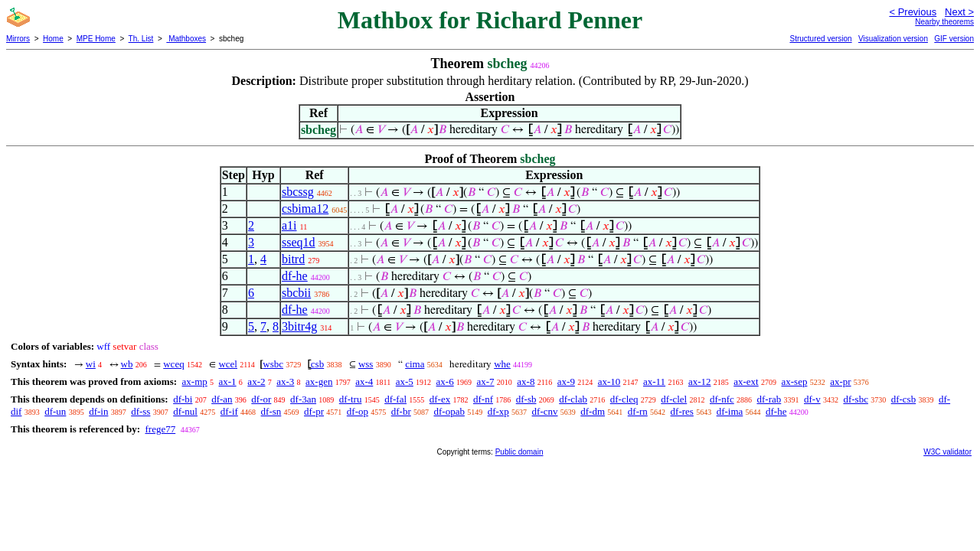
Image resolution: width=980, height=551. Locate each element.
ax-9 (566, 381)
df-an (222, 399)
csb (317, 364)
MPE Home (96, 39)
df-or (261, 399)
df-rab (769, 399)
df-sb (526, 399)
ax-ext (746, 381)
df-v (812, 399)
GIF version (954, 39)
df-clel (674, 399)
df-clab (573, 399)
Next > (959, 12)
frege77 (160, 429)
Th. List (141, 39)
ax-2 (256, 381)
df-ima (730, 411)
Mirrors (18, 39)
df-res (682, 411)
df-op (358, 411)
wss (366, 364)
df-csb (904, 399)
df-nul (185, 411)
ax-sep (794, 381)
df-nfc (722, 399)
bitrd (293, 259)
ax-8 (526, 381)
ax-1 (228, 381)
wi (91, 364)
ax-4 (364, 381)
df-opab (449, 411)
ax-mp (195, 381)
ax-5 (405, 381)
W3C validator (947, 452)
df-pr (314, 411)
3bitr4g (299, 326)
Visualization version (893, 39)
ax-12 (700, 381)
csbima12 (305, 209)
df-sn (271, 411)
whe (502, 364)
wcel (228, 364)
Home (53, 39)
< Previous (913, 12)
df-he (295, 276)
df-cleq (624, 399)
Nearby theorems (944, 22)
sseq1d (299, 242)
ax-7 (485, 381)
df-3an (303, 399)
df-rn (638, 411)
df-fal (395, 399)
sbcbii (296, 293)
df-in (98, 411)
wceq (173, 364)
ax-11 (654, 381)
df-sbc (856, 399)
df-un (55, 411)
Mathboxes (186, 39)
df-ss (140, 411)
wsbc (273, 364)
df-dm (593, 411)
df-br (401, 411)
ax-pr (840, 381)
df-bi (183, 399)
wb (127, 364)
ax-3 (285, 381)
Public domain (519, 452)
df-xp (498, 411)
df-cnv (545, 411)
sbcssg (298, 192)
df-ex (440, 399)
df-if (229, 411)
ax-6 (445, 381)
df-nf (483, 399)
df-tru (351, 399)
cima (415, 364)
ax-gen (319, 381)
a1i (289, 225)
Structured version (820, 39)
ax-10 (609, 381)
